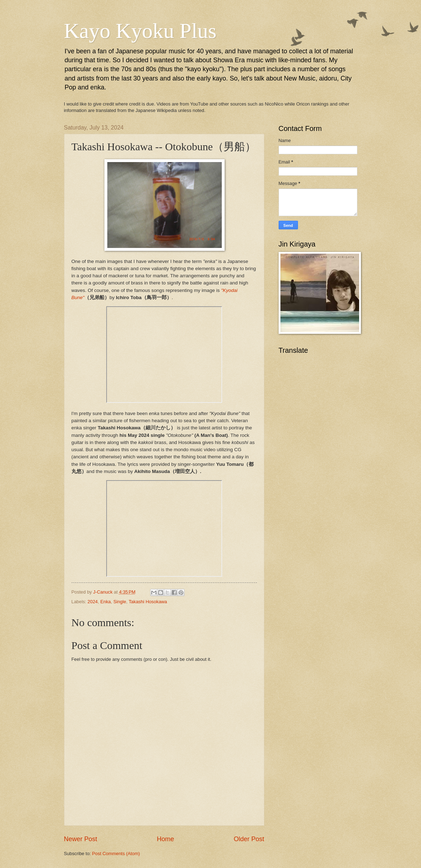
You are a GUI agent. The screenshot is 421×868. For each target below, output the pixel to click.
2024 (93, 602)
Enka (105, 602)
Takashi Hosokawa (148, 602)
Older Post (249, 839)
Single (120, 602)
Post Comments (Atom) (116, 854)
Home (165, 839)
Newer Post (81, 839)
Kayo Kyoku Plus (140, 31)
